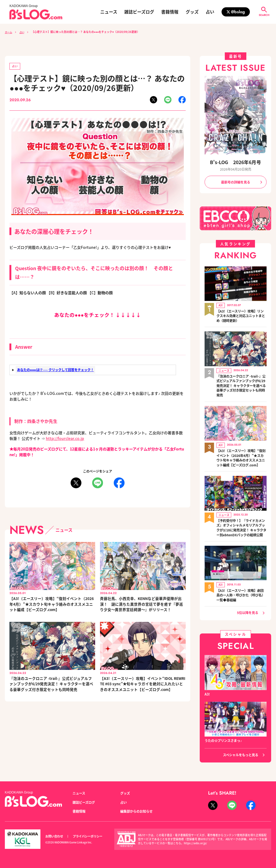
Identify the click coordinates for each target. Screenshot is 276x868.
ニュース (109, 12)
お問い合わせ (54, 835)
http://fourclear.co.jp (65, 439)
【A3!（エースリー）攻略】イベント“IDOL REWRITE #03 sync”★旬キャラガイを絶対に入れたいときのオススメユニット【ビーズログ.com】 (142, 685)
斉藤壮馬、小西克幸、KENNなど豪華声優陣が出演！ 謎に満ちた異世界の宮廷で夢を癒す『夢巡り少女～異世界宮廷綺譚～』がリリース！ (142, 604)
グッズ (192, 12)
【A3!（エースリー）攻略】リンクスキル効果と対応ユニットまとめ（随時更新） (241, 316)
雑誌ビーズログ (139, 12)
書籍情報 (170, 12)
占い (210, 12)
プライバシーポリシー (88, 835)
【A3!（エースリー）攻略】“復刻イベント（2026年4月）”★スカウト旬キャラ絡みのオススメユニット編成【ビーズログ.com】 (52, 604)
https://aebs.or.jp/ (195, 842)
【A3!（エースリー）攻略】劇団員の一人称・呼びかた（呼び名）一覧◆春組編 (241, 594)
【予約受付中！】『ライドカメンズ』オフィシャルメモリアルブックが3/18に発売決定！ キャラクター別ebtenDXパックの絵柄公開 (241, 527)
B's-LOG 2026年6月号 (236, 162)
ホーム (9, 32)
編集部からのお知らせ (136, 811)
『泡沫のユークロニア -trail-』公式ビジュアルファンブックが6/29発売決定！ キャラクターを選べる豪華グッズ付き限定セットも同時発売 (51, 685)
